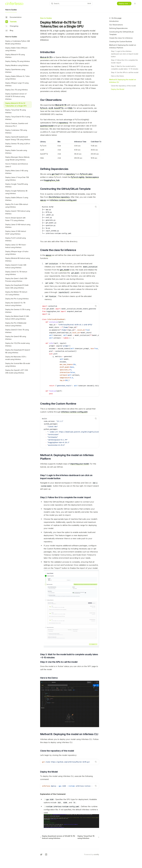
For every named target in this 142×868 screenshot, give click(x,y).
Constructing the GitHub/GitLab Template (121, 33)
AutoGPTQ (59, 108)
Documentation (13, 17)
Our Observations (116, 25)
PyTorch (44, 108)
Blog (9, 30)
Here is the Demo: (118, 76)
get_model (65, 270)
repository (63, 123)
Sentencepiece (92, 177)
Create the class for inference (121, 38)
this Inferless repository (59, 197)
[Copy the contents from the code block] (96, 207)
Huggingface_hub (52, 180)
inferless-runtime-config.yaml (63, 200)
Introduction (114, 21)
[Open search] (71, 4)
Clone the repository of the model (123, 86)
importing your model (80, 464)
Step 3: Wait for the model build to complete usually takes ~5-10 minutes (125, 68)
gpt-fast (55, 174)
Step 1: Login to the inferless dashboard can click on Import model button (125, 54)
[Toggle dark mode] (135, 4)
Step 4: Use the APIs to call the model (125, 72)
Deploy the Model (118, 89)
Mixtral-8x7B (46, 57)
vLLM (51, 108)
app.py (43, 200)
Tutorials (11, 22)
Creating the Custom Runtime (121, 41)
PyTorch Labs (86, 174)
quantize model (47, 126)
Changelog (12, 26)
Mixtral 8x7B (61, 105)
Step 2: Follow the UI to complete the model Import (125, 61)
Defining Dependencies (118, 28)
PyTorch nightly (78, 177)
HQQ (70, 108)
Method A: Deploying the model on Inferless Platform (123, 46)
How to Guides (11, 11)
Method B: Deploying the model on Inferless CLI (123, 81)
